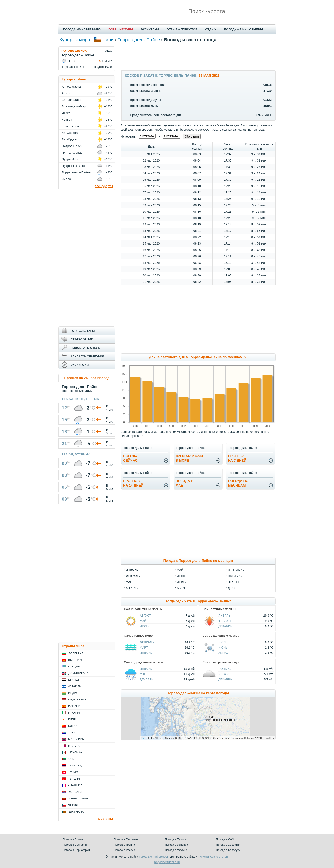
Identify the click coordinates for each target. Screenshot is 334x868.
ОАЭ (71, 759)
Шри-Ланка (77, 812)
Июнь (223, 647)
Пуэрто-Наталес (74, 166)
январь (132, 570)
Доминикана (78, 673)
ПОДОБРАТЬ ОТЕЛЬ (85, 348)
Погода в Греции (124, 845)
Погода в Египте (73, 839)
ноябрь (234, 582)
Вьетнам (75, 660)
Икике (66, 113)
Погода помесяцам (238, 483)
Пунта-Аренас (72, 153)
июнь (181, 576)
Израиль (74, 686)
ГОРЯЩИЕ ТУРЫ (121, 29)
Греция (74, 667)
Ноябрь (225, 669)
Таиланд (75, 766)
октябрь (235, 576)
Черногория (78, 799)
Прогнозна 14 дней (133, 483)
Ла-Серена (70, 133)
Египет (74, 680)
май (180, 570)
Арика (66, 93)
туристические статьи (213, 857)
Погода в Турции (176, 839)
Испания (75, 706)
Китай (73, 726)
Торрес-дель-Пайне (139, 40)
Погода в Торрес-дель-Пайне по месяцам (198, 561)
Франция (75, 785)
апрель (132, 588)
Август (145, 616)
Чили (108, 40)
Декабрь (225, 626)
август (182, 588)
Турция (74, 779)
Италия (74, 713)
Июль (144, 626)
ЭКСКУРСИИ (150, 29)
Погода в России (124, 850)
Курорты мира (75, 40)
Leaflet (144, 738)
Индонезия (77, 700)
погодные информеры (154, 857)
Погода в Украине (176, 850)
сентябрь (236, 570)
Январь (224, 616)
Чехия (73, 805)
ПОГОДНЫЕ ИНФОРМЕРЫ (243, 29)
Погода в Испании (176, 845)
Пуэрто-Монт (71, 159)
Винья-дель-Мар (74, 106)
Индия (73, 693)
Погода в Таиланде (126, 839)
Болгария (76, 653)
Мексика (75, 752)
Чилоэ (66, 179)
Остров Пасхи (72, 146)
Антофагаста (71, 87)
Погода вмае (184, 483)
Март (144, 647)
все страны (105, 819)
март (130, 582)
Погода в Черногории (76, 850)
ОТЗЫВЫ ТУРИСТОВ (182, 29)
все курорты (104, 186)
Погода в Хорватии (228, 845)
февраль (133, 576)
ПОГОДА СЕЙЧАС (74, 51)
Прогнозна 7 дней (237, 458)
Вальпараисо (72, 100)
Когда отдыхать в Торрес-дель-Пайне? (198, 601)
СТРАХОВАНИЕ (82, 339)
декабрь (235, 588)
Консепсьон (70, 126)
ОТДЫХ (211, 29)
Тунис (73, 772)
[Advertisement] (198, 56)
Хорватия (76, 792)
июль (181, 582)
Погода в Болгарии (75, 845)
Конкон (67, 120)
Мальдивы (76, 739)
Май (143, 621)
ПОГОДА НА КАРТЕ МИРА (82, 29)
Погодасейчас (130, 458)
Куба (72, 733)
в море (189, 458)
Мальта (74, 746)
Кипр (72, 719)
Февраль (225, 621)
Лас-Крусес (70, 139)
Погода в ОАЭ (225, 839)
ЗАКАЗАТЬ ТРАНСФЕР (87, 356)
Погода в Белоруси (228, 850)
